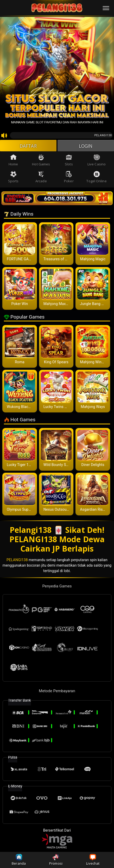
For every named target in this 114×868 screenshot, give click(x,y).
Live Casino (97, 161)
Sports (13, 178)
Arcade (41, 178)
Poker (69, 178)
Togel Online (96, 178)
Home (13, 161)
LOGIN (86, 146)
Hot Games (41, 161)
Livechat (93, 860)
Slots (69, 161)
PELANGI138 (17, 560)
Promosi (56, 860)
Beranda (19, 860)
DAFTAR (28, 146)
